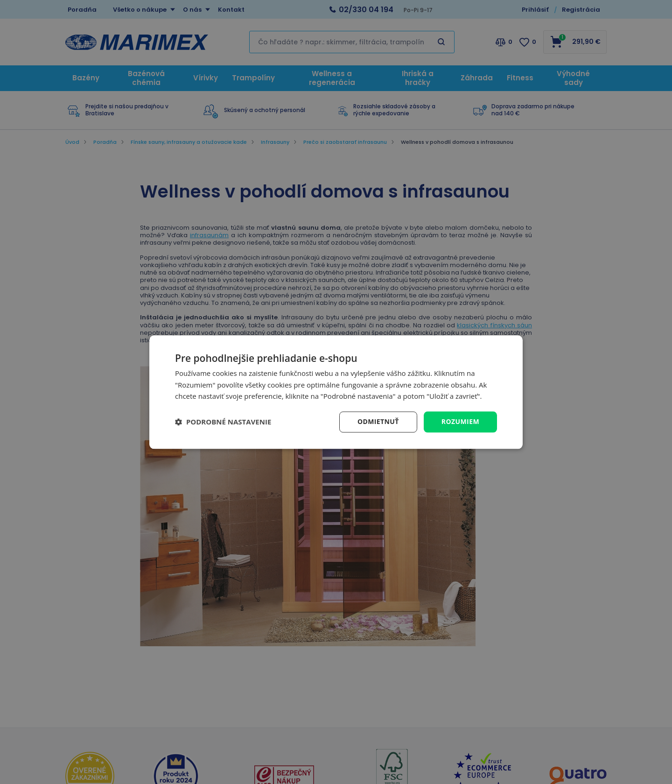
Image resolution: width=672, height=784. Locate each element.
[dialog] (336, 392)
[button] (223, 422)
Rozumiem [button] (460, 421)
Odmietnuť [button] (378, 421)
